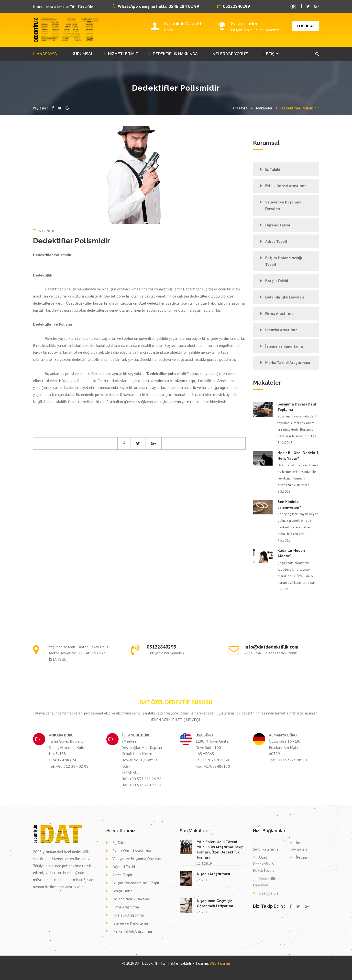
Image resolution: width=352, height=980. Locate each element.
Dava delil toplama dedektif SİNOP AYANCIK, (110, 970)
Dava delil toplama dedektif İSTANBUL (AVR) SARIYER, (160, 970)
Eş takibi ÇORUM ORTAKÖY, (270, 968)
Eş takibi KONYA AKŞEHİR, (92, 970)
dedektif (35, 968)
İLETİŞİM (271, 54)
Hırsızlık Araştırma (281, 330)
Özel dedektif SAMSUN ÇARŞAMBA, (147, 968)
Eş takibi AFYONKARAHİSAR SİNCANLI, (48, 970)
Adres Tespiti (277, 241)
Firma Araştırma (279, 313)
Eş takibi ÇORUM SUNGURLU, (301, 968)
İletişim (302, 857)
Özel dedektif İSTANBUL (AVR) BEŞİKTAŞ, (221, 968)
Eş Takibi (273, 169)
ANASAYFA (47, 54)
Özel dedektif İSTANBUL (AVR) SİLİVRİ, (87, 968)
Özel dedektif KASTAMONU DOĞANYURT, (65, 968)
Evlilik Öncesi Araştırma (286, 186)
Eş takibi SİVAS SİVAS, (78, 970)
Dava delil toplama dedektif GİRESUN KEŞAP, (264, 970)
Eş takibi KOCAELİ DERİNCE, (255, 968)
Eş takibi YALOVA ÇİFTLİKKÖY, (240, 968)
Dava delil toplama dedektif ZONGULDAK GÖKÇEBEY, (212, 970)
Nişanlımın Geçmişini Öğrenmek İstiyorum (215, 903)
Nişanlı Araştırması (213, 874)
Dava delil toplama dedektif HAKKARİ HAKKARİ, (187, 970)
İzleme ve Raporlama (284, 346)
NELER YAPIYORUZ (230, 54)
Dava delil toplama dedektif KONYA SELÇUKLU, (49, 972)
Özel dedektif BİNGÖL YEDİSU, (46, 968)
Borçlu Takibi (277, 281)
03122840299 (233, 6)
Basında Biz (269, 893)
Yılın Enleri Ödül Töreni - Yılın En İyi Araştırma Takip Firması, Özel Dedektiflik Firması (220, 849)
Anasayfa (240, 108)
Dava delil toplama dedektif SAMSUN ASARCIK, (134, 970)
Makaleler (264, 108)
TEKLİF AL (306, 26)
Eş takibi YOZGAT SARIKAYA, (285, 968)
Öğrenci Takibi (278, 225)
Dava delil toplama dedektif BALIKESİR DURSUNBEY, (239, 970)
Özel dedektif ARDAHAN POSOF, (185, 968)
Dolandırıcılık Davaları (285, 297)
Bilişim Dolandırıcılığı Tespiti (284, 261)
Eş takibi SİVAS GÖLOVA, (65, 970)
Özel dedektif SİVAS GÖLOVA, (129, 968)
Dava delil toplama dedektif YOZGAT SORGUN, (288, 970)
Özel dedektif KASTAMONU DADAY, (167, 968)
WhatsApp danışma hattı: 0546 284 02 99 (155, 6)
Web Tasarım (220, 963)
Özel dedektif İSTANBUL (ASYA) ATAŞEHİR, (109, 968)
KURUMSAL (82, 54)
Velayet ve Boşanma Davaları (283, 205)
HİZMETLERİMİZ (123, 54)
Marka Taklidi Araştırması (288, 362)
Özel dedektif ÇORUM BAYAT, (202, 968)
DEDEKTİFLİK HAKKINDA (175, 54)
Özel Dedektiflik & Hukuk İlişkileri (265, 864)
